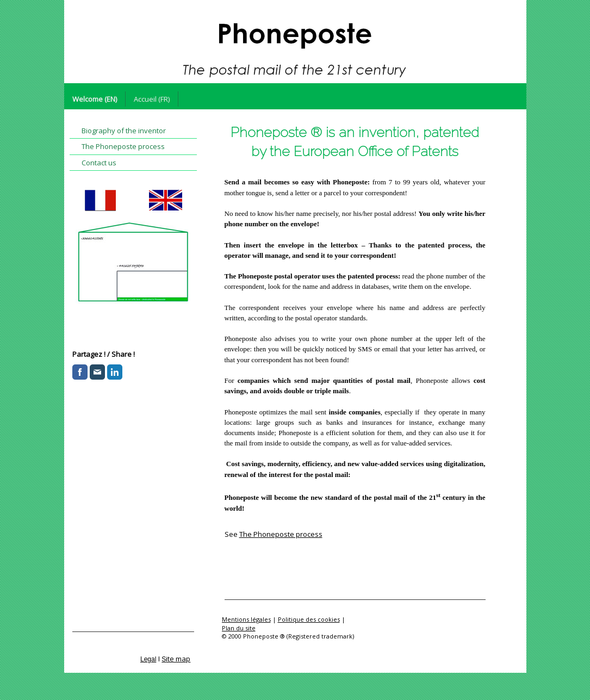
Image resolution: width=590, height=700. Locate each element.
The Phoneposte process (281, 534)
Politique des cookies (309, 619)
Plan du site (239, 628)
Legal (148, 659)
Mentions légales (246, 619)
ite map (178, 659)
